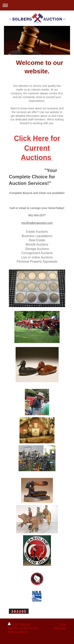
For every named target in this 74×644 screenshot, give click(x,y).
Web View (60, 628)
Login (63, 624)
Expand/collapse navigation (37, 5)
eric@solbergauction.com (37, 223)
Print (13, 624)
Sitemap (25, 624)
